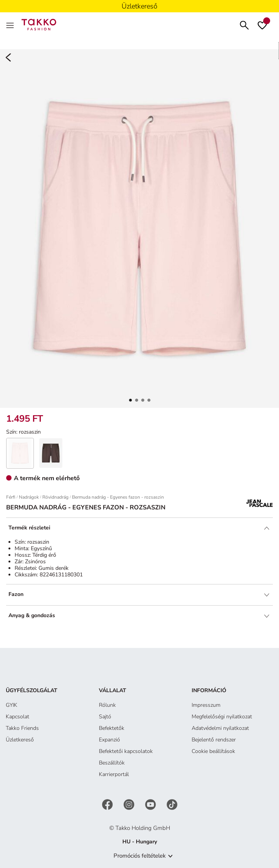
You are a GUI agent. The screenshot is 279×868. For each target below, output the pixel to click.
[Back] (8, 58)
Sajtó (105, 717)
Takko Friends (22, 728)
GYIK (12, 705)
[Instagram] (130, 804)
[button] (130, 400)
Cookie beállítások (213, 751)
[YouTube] (151, 804)
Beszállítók (112, 763)
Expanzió (109, 740)
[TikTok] (172, 804)
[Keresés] (244, 24)
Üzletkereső (20, 740)
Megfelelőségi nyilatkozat (222, 717)
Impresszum (206, 705)
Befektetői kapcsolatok (126, 751)
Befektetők (112, 728)
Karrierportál (114, 774)
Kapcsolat (18, 717)
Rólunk (107, 705)
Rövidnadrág (55, 497)
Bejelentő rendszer (214, 740)
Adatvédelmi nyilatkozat (220, 728)
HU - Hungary (140, 842)
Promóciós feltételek (140, 856)
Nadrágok (29, 497)
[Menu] (11, 25)
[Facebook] (108, 804)
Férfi (11, 497)
